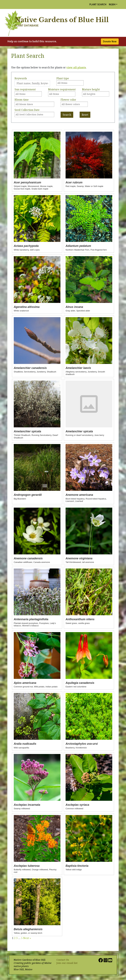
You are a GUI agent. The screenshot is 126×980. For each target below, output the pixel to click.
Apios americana (25, 683)
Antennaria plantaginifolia (31, 619)
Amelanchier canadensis (30, 368)
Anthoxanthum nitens (80, 619)
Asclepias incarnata (27, 805)
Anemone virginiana (79, 558)
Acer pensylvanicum (27, 182)
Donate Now (110, 41)
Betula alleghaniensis (28, 929)
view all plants (76, 67)
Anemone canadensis (28, 558)
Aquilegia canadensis (80, 683)
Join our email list (67, 963)
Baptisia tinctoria (77, 866)
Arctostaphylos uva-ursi (82, 744)
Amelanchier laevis (78, 368)
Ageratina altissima (27, 307)
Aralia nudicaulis (25, 744)
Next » (27, 938)
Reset (85, 115)
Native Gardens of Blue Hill (62, 20)
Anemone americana (79, 495)
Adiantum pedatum (78, 246)
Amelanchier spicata (27, 431)
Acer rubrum (74, 182)
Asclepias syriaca (77, 805)
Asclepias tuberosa (27, 866)
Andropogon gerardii (28, 495)
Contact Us (63, 960)
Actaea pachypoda (26, 246)
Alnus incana (74, 307)
